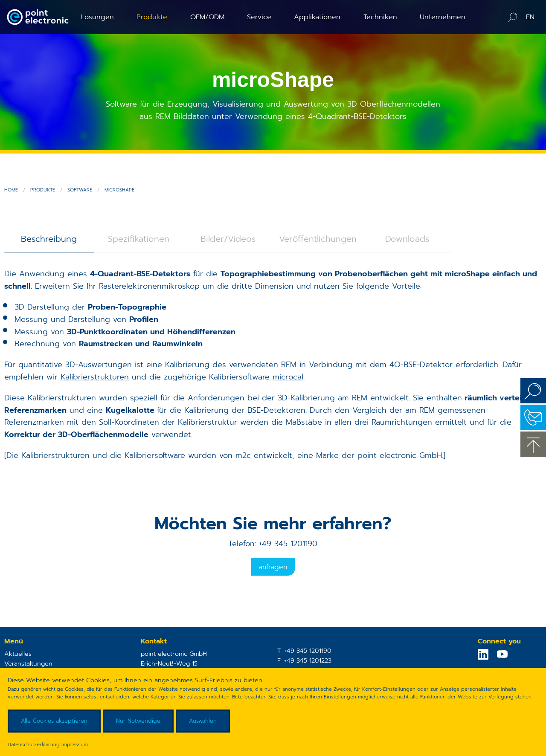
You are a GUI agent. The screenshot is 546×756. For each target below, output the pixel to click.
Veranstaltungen (28, 663)
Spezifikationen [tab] (139, 239)
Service (259, 17)
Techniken (380, 17)
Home (11, 190)
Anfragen (273, 567)
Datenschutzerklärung (34, 744)
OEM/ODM (207, 17)
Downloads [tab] (407, 239)
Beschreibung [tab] (49, 239)
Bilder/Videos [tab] (228, 239)
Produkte (152, 17)
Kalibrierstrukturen (95, 377)
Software (80, 190)
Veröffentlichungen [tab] (318, 239)
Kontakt (533, 417)
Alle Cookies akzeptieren (54, 721)
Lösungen (97, 17)
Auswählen (203, 721)
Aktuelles (18, 654)
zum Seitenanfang (533, 444)
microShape (119, 190)
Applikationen (317, 17)
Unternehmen (443, 17)
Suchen (533, 391)
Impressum (75, 744)
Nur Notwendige (138, 721)
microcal (288, 377)
